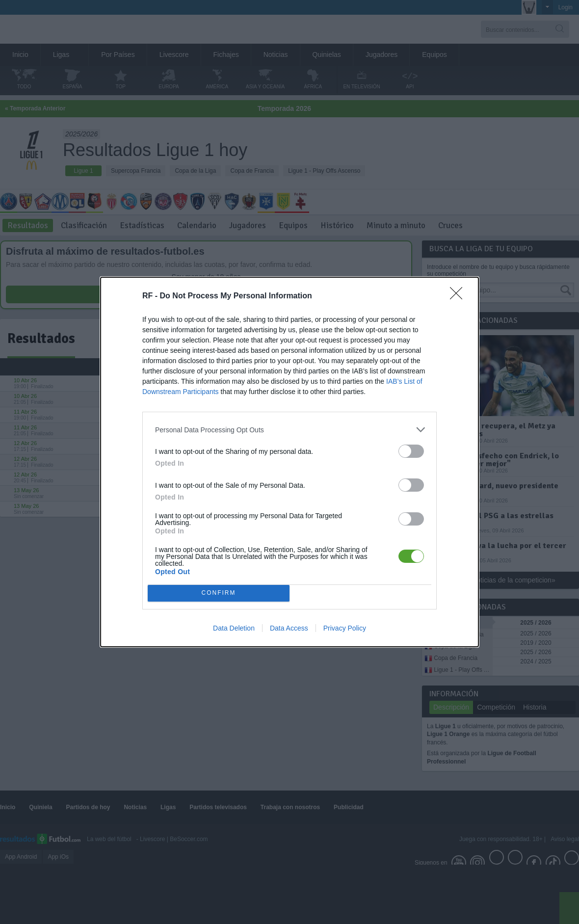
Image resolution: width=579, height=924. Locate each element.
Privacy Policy (345, 628)
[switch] (411, 451)
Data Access (289, 628)
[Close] (459, 296)
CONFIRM (219, 594)
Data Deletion (234, 628)
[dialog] (289, 462)
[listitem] (289, 430)
